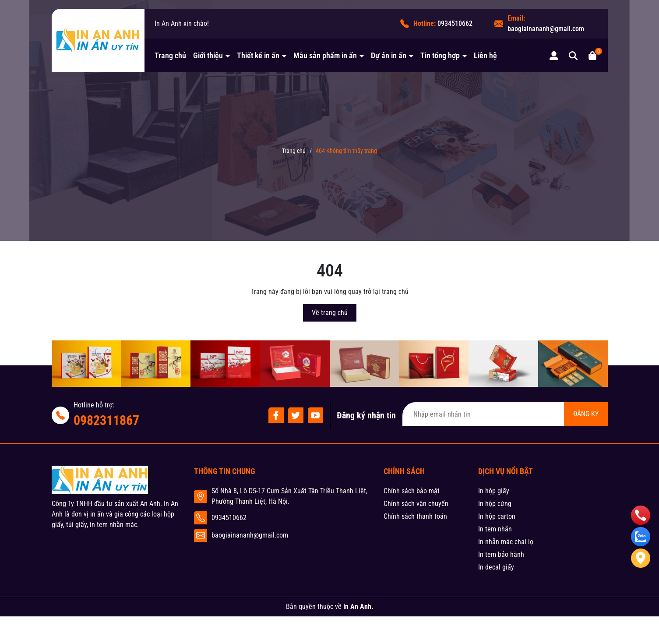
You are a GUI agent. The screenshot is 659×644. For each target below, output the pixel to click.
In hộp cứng (495, 504)
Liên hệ (485, 55)
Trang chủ (170, 55)
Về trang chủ (330, 313)
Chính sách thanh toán (415, 516)
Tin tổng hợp (441, 55)
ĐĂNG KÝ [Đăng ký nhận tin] (586, 414)
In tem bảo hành (501, 554)
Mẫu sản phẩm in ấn (326, 55)
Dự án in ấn (389, 55)
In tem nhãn (495, 529)
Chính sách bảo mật (412, 491)
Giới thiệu (209, 55)
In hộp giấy (494, 491)
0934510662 (455, 23)
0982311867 (106, 420)
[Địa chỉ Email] (505, 414)
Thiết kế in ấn (259, 55)
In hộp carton (497, 516)
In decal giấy (496, 567)
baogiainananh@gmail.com (546, 29)
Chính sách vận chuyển (416, 504)
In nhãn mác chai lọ (506, 542)
